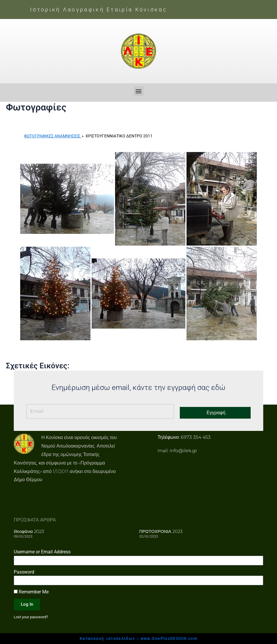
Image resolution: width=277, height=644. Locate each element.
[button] (139, 91)
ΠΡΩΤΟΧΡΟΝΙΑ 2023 (161, 531)
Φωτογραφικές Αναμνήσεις (53, 136)
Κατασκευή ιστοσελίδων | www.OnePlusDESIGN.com (138, 638)
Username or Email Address (42, 552)
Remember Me (31, 592)
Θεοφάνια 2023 (29, 531)
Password (24, 572)
